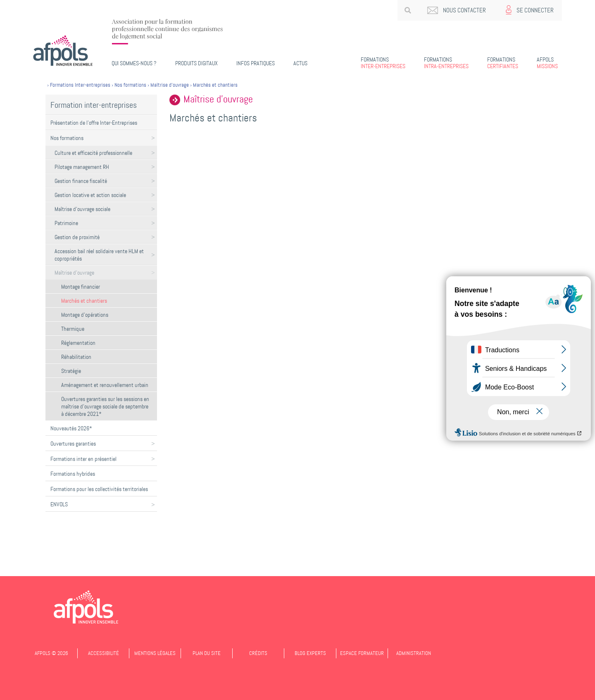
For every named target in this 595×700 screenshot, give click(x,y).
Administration (414, 653)
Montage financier (81, 287)
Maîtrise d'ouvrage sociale (82, 209)
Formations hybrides (73, 474)
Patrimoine (66, 223)
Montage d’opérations (85, 315)
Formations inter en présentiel (83, 459)
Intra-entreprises (446, 63)
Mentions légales (155, 653)
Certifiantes (503, 63)
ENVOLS (59, 504)
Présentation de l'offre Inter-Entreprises (94, 123)
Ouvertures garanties (73, 444)
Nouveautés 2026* (71, 428)
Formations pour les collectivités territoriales (99, 489)
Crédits (258, 653)
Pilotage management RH (82, 167)
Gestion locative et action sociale (90, 195)
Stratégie (71, 371)
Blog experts (310, 653)
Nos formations (67, 138)
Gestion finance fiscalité (81, 181)
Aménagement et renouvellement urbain (105, 385)
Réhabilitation (76, 357)
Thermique (73, 329)
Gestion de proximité (77, 237)
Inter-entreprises (383, 63)
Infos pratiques (256, 63)
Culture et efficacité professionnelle (93, 153)
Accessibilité (104, 653)
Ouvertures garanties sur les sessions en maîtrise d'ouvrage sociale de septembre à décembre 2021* (105, 406)
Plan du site (207, 653)
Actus (300, 63)
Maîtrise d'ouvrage (74, 273)
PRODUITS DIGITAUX (196, 63)
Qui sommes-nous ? (134, 63)
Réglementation (78, 343)
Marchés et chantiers (84, 301)
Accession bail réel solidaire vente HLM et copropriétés (99, 255)
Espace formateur (362, 653)
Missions (547, 63)
